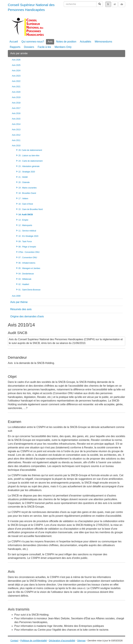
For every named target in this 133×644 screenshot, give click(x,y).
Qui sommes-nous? (33, 42)
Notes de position (66, 42)
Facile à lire (44, 47)
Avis (50, 42)
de (122, 4)
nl (115, 4)
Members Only (63, 47)
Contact (14, 641)
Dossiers (29, 47)
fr (108, 4)
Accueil (14, 42)
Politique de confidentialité (34, 641)
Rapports (15, 47)
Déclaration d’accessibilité (62, 641)
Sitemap (81, 641)
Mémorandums (103, 42)
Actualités (85, 42)
